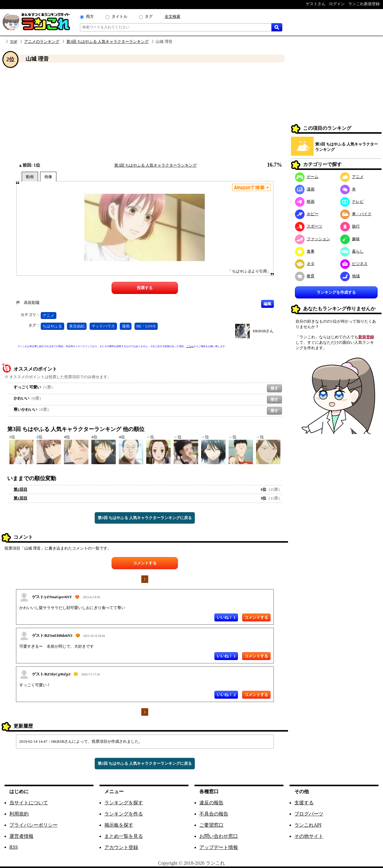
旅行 (350, 226)
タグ (149, 16)
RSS (14, 847)
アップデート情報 (219, 847)
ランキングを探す (124, 803)
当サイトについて (29, 803)
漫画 (126, 326)
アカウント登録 (121, 847)
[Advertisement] (145, 113)
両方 (90, 16)
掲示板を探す (119, 825)
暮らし (352, 251)
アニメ (48, 316)
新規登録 (366, 337)
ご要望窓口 (211, 825)
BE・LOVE (146, 326)
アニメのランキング (42, 41)
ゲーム (307, 177)
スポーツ (309, 226)
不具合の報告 (214, 814)
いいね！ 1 (226, 617)
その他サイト (309, 836)
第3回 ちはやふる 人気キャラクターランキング (108, 41)
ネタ (305, 264)
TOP (14, 41)
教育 (305, 276)
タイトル (119, 16)
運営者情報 (21, 836)
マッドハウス (103, 326)
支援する (304, 803)
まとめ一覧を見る (124, 836)
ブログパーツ (309, 814)
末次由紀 (77, 326)
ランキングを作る (124, 814)
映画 (305, 201)
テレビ (352, 201)
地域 (350, 276)
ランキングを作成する (336, 292)
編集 (267, 304)
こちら (190, 346)
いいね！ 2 (226, 695)
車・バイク (356, 214)
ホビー (307, 214)
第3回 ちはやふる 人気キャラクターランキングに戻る (145, 518)
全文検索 (173, 16)
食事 (305, 251)
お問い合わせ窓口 (219, 836)
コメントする (145, 563)
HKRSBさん (263, 331)
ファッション (313, 239)
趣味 (350, 239)
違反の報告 (211, 803)
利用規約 (19, 814)
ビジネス (354, 264)
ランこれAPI (308, 825)
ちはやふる (52, 326)
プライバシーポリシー (33, 825)
